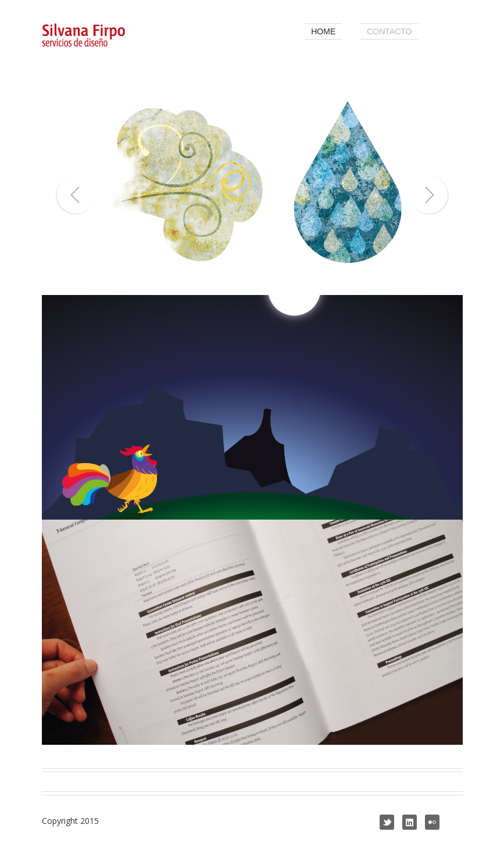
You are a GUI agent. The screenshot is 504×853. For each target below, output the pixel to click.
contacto (389, 31)
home (323, 31)
